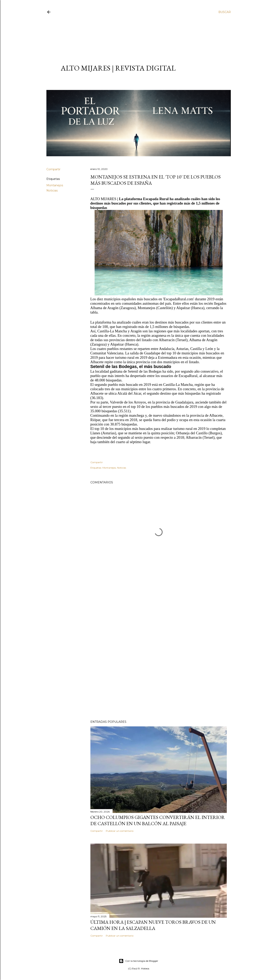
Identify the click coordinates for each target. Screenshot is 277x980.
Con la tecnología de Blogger (138, 961)
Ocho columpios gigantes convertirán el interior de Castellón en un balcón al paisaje (158, 820)
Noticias (52, 191)
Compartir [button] (53, 169)
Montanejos (55, 185)
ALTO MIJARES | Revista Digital (118, 68)
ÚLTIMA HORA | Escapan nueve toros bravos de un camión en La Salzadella (153, 925)
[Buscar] (225, 12)
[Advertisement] (135, 35)
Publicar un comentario (120, 831)
